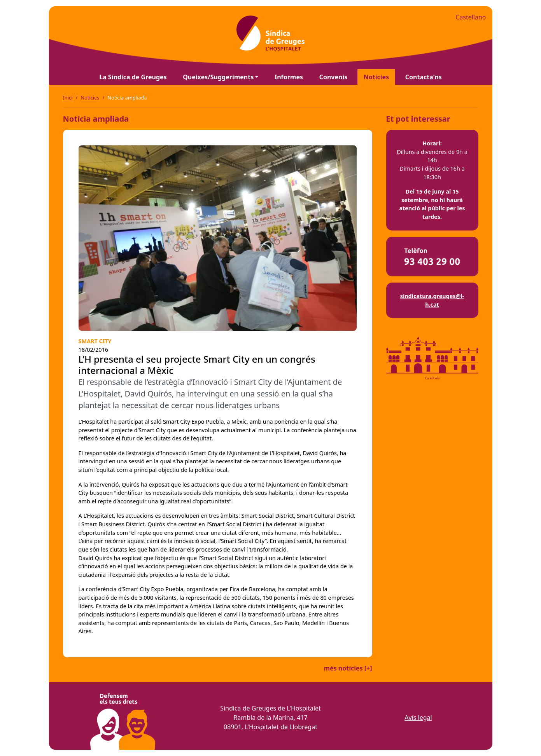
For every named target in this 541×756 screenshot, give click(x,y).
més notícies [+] (348, 668)
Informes (289, 77)
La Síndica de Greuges (133, 77)
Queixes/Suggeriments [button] (218, 77)
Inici (68, 98)
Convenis (334, 77)
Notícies (376, 77)
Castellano (471, 17)
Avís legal (418, 718)
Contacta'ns (424, 77)
